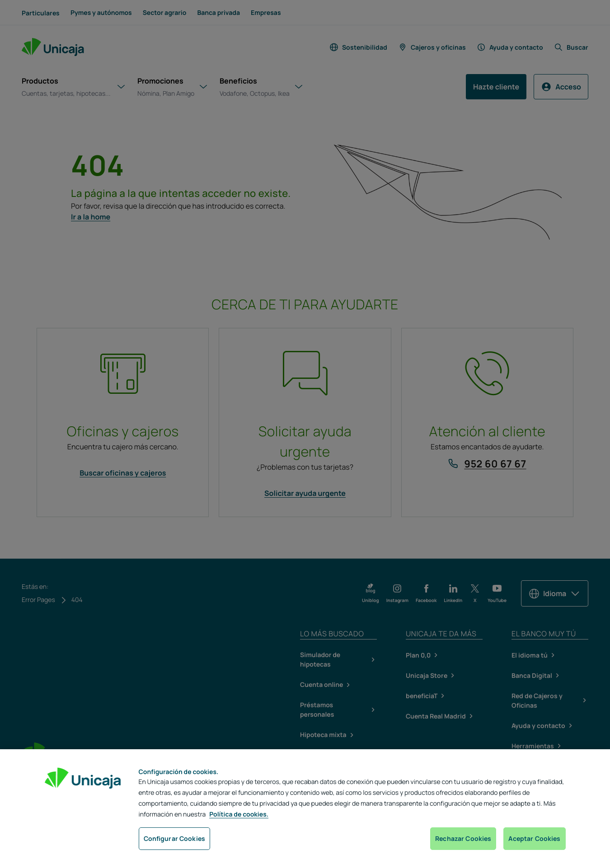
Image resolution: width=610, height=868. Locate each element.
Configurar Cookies (175, 838)
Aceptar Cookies (534, 838)
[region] (305, 809)
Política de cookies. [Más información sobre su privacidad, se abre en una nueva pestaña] (239, 814)
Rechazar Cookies (463, 838)
